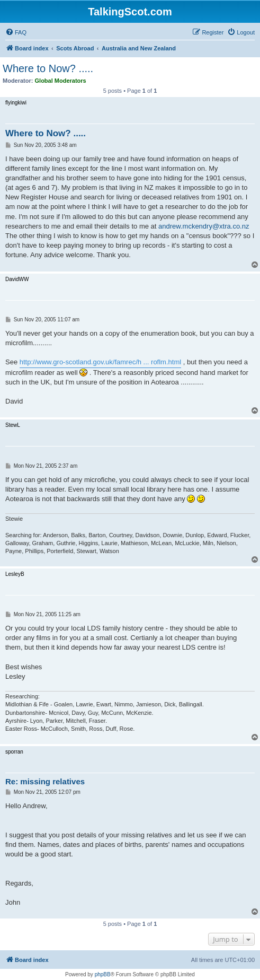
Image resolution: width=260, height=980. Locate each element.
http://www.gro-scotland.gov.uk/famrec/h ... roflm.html (100, 362)
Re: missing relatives (45, 781)
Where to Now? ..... (48, 68)
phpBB (103, 974)
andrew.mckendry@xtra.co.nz (204, 226)
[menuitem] (16, 32)
